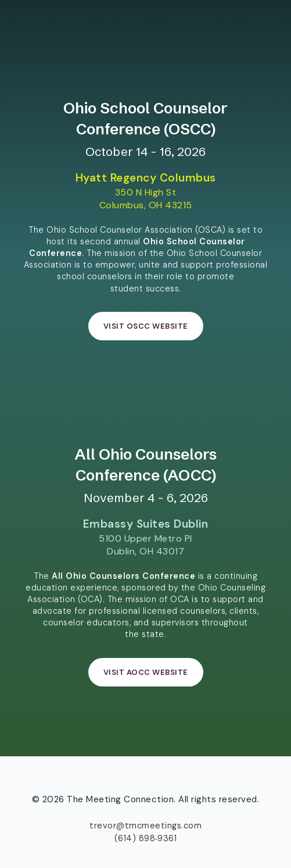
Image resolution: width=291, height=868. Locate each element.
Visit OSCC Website (146, 326)
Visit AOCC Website (146, 672)
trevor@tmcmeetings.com (145, 826)
